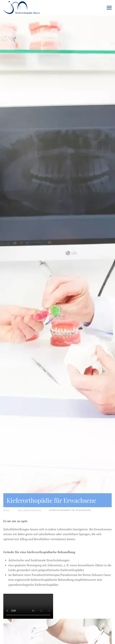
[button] (109, 8)
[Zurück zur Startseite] (22, 8)
